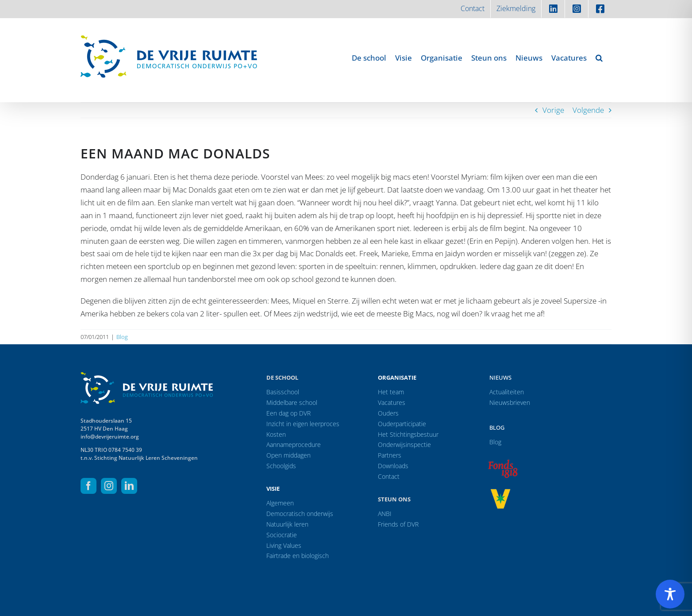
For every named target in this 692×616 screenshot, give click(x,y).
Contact (389, 476)
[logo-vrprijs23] (500, 492)
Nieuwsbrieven (510, 402)
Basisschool (283, 392)
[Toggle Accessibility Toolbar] (670, 594)
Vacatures (392, 402)
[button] (599, 58)
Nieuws (500, 377)
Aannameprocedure (294, 445)
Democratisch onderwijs (300, 514)
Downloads (393, 466)
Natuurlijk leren (287, 524)
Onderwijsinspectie (404, 445)
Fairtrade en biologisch (298, 556)
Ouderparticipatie (402, 424)
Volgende (588, 110)
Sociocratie (282, 535)
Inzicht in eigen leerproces (303, 424)
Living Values (284, 545)
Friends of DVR (398, 524)
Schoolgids (281, 466)
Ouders (388, 413)
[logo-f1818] (503, 462)
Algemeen (280, 503)
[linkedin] (129, 486)
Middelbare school (292, 402)
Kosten (276, 434)
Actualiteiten (507, 392)
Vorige (553, 110)
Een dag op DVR (288, 413)
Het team (391, 392)
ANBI (385, 514)
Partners (390, 455)
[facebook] (88, 486)
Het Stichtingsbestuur (408, 434)
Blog (122, 337)
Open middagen (288, 455)
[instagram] (109, 486)
